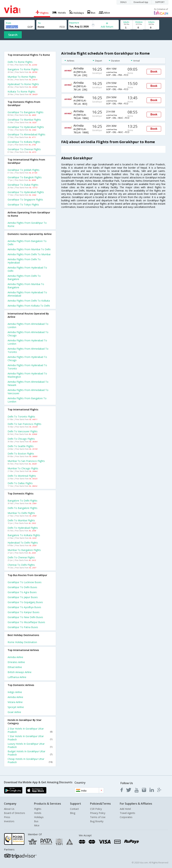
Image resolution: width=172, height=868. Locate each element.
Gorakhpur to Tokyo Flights (23, 205)
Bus (36, 821)
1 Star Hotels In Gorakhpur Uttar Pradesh (30, 738)
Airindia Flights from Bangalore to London (27, 400)
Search (13, 35)
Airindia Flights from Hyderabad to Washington (27, 375)
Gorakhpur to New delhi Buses (25, 617)
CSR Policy (96, 809)
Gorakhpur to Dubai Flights (23, 185)
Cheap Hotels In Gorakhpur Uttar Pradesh (30, 761)
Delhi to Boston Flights (21, 454)
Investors (9, 821)
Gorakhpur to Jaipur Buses (23, 597)
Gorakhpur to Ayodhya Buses (24, 607)
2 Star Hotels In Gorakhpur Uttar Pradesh (30, 730)
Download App (141, 2)
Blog (73, 813)
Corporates (126, 817)
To (39, 23)
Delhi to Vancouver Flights (23, 431)
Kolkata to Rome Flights (21, 92)
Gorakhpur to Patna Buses (23, 627)
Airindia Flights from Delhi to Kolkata (29, 301)
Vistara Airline (15, 702)
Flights (38, 809)
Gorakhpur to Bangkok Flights (25, 177)
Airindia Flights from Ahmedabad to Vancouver (28, 392)
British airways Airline (20, 672)
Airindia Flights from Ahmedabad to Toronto (28, 350)
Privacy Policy (98, 813)
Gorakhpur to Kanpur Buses (24, 612)
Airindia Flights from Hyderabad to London (27, 342)
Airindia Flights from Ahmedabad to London (28, 325)
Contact (74, 809)
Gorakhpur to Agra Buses (22, 592)
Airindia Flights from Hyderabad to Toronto (27, 367)
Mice (37, 825)
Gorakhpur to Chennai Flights (24, 149)
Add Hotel (125, 809)
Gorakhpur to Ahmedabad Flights (26, 134)
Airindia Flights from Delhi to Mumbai (29, 254)
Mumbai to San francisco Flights (26, 461)
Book (154, 72)
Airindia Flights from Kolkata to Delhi (29, 306)
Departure (74, 23)
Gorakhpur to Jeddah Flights (24, 170)
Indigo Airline (15, 692)
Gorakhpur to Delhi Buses (22, 587)
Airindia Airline (15, 657)
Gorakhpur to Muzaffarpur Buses (26, 622)
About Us (9, 809)
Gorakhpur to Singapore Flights (25, 200)
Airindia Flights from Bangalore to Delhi (27, 243)
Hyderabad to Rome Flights (23, 84)
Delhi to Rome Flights (20, 62)
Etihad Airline (15, 667)
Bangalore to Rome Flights (23, 69)
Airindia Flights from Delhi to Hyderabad (24, 261)
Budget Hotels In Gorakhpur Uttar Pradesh (30, 753)
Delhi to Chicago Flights (21, 439)
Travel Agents (127, 813)
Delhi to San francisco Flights (24, 424)
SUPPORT (160, 2)
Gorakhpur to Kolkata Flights (24, 142)
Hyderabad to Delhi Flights (23, 543)
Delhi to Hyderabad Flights (23, 528)
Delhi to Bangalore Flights (22, 508)
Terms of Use (98, 817)
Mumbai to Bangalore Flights (24, 550)
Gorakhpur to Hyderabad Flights (26, 127)
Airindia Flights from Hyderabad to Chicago (27, 359)
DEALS (123, 2)
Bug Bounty (97, 821)
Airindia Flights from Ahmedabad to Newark (28, 383)
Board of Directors (15, 813)
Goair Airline (14, 712)
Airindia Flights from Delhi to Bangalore (24, 277)
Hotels (38, 813)
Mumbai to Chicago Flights (23, 468)
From (8, 23)
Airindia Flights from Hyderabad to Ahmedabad (27, 294)
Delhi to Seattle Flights (21, 446)
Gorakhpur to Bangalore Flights (25, 112)
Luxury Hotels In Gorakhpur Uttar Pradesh (30, 745)
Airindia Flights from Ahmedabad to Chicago (28, 334)
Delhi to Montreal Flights (22, 476)
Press (7, 817)
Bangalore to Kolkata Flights (24, 535)
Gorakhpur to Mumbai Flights (24, 120)
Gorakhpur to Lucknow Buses (25, 582)
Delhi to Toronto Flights (21, 417)
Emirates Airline (16, 662)
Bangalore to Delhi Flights (22, 501)
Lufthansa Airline (17, 677)
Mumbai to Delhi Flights (21, 513)
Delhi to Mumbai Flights (21, 520)
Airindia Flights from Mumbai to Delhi (29, 249)
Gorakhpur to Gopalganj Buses (25, 602)
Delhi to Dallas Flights (20, 483)
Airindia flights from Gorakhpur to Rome (27, 224)
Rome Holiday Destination (22, 642)
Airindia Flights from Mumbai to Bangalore (26, 286)
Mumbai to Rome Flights (22, 77)
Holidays (39, 817)
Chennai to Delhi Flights (21, 565)
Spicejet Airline (16, 707)
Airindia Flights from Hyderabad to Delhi (27, 269)
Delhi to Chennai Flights (21, 557)
